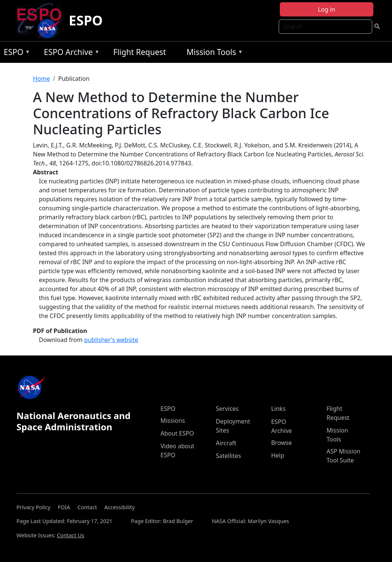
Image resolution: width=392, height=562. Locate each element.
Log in (327, 9)
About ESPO (177, 433)
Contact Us (71, 535)
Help (278, 455)
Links (278, 409)
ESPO (86, 20)
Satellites (228, 456)
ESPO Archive (70, 53)
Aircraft (226, 443)
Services (227, 409)
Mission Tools (213, 53)
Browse (281, 443)
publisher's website (111, 340)
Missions (173, 421)
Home (42, 79)
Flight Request (140, 52)
